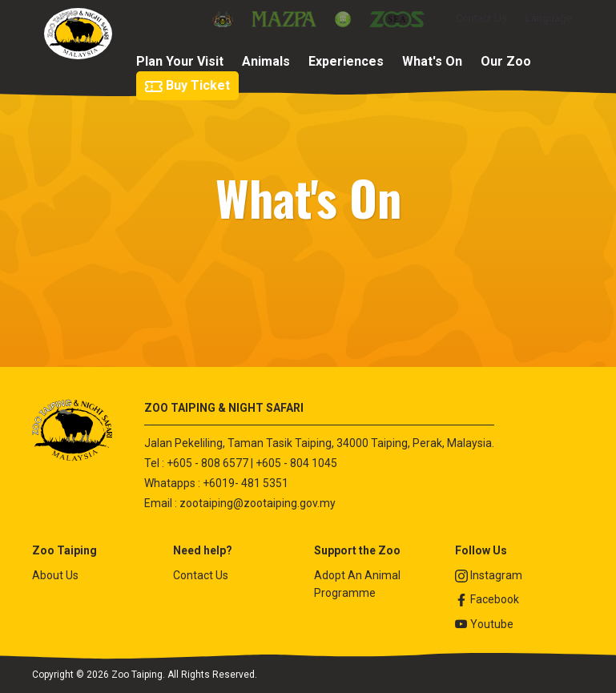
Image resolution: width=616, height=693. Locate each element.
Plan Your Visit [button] (180, 61)
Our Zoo (506, 61)
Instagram (489, 576)
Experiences (346, 61)
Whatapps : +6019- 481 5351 (216, 483)
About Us (55, 575)
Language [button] (549, 18)
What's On (432, 61)
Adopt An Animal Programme (357, 584)
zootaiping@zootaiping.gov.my (258, 503)
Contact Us (481, 18)
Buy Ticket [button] (187, 85)
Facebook (487, 600)
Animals (266, 61)
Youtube (484, 624)
